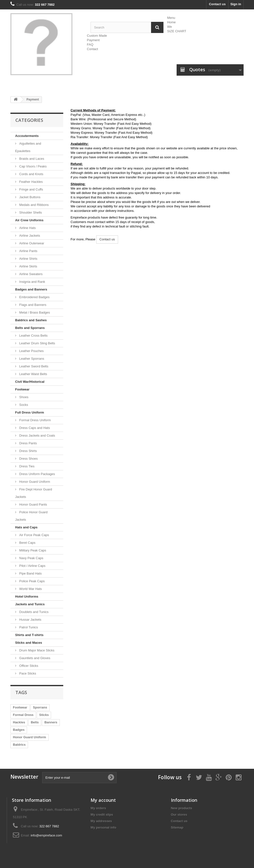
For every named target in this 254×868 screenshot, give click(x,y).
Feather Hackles (31, 182)
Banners (51, 722)
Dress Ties (26, 466)
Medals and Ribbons (33, 205)
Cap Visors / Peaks (32, 166)
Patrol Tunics (28, 627)
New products (182, 808)
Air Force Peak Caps (34, 535)
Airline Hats (27, 228)
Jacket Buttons (29, 197)
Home (172, 22)
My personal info (103, 827)
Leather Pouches (31, 351)
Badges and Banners (31, 289)
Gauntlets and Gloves (34, 658)
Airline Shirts (28, 259)
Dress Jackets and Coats (37, 435)
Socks (23, 405)
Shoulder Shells (30, 212)
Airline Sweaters (31, 274)
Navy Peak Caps (31, 558)
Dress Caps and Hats (34, 428)
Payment (93, 40)
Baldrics (19, 745)
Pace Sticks (27, 673)
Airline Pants (28, 251)
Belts (35, 722)
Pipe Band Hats (30, 573)
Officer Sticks (28, 666)
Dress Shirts (28, 451)
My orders (98, 808)
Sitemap (177, 827)
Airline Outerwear (31, 243)
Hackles (19, 722)
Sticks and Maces (29, 643)
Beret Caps (27, 543)
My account (103, 800)
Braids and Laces (31, 159)
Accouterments (27, 136)
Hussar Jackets (30, 620)
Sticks (44, 715)
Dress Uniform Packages (37, 474)
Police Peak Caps (32, 581)
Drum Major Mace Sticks (36, 650)
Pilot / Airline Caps (32, 566)
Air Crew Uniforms (29, 220)
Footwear (22, 389)
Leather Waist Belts (33, 374)
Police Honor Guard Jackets (31, 516)
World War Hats (30, 589)
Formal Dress (23, 715)
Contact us (217, 4)
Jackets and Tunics (30, 604)
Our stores (179, 815)
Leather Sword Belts (33, 366)
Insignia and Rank (32, 282)
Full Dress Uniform (30, 412)
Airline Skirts (28, 266)
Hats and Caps (26, 527)
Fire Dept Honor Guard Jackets (34, 493)
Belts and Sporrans (30, 328)
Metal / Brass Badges (34, 312)
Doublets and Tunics (33, 612)
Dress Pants (28, 443)
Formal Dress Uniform (35, 420)
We (170, 27)
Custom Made (97, 36)
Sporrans (40, 707)
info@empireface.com (47, 835)
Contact (92, 49)
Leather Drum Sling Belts (37, 343)
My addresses (101, 821)
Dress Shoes (28, 459)
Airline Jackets (29, 236)
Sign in (236, 4)
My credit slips (102, 815)
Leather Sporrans (31, 359)
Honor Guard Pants (33, 504)
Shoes (23, 397)
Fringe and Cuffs (31, 189)
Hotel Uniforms (27, 596)
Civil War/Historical (30, 382)
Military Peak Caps (32, 550)
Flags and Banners (32, 305)
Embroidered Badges (34, 297)
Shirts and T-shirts (29, 635)
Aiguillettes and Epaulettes (28, 147)
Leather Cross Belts (33, 336)
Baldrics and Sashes (31, 320)
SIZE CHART (177, 31)
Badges (19, 730)
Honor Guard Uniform (34, 482)
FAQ (90, 45)
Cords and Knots (31, 174)
